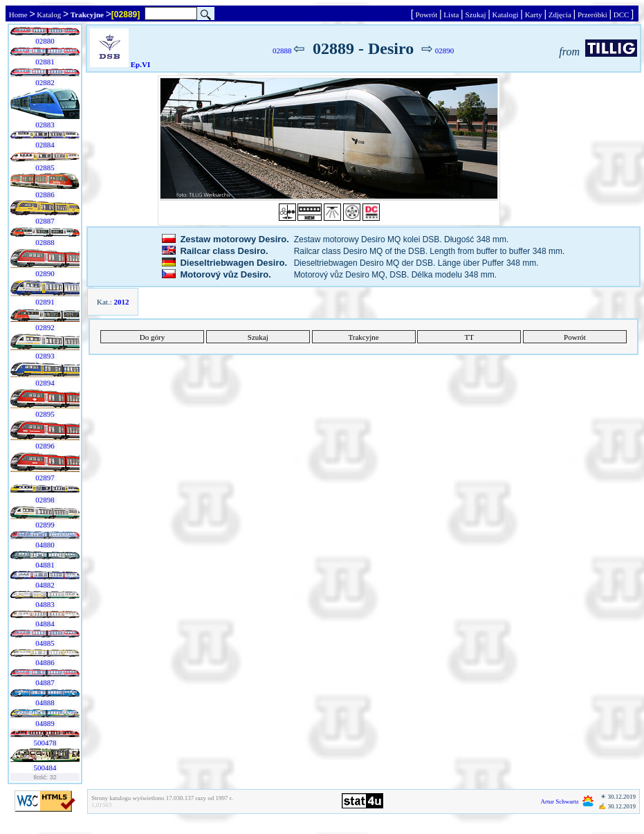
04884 (45, 624)
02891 (45, 302)
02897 (45, 478)
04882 (45, 585)
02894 (45, 383)
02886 (45, 194)
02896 (45, 446)
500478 (45, 743)
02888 (45, 242)
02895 (45, 414)
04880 (45, 545)
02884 (45, 145)
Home (18, 15)
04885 (45, 643)
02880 (45, 41)
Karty (534, 15)
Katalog (49, 15)
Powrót (426, 15)
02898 (45, 500)
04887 (45, 682)
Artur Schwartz (560, 801)
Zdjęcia (560, 15)
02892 (45, 327)
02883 (45, 125)
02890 (45, 273)
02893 (45, 356)
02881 (45, 62)
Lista (452, 15)
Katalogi (505, 15)
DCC (621, 15)
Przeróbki (592, 15)
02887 (45, 221)
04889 (45, 723)
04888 (45, 702)
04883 (45, 604)
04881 (45, 565)
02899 (45, 525)
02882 (45, 82)
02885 (45, 167)
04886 (45, 662)
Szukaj (476, 15)
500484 (45, 768)
